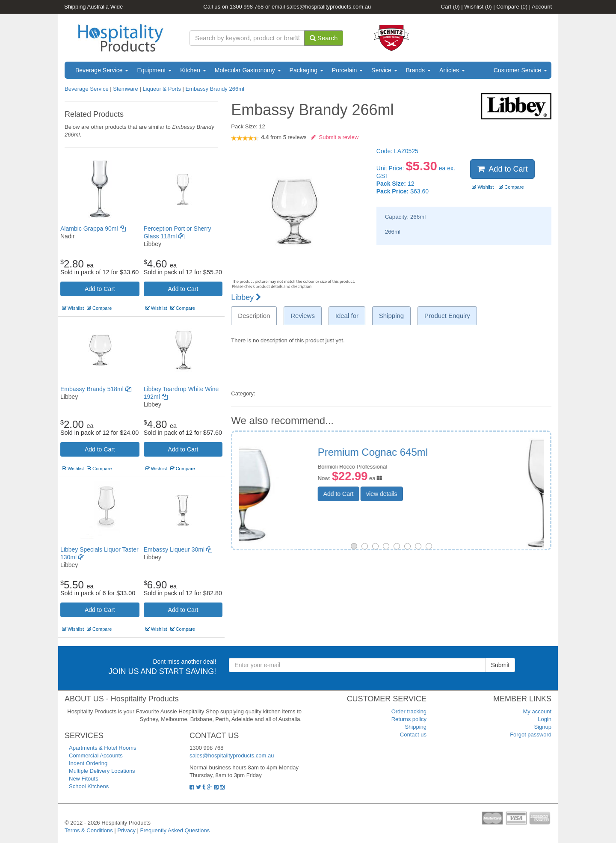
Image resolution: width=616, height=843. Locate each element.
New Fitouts (84, 779)
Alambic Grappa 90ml (93, 229)
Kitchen (193, 70)
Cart (450, 7)
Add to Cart (100, 289)
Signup (543, 727)
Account (542, 7)
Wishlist (478, 7)
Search (324, 38)
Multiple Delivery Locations (102, 771)
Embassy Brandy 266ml (215, 89)
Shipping (416, 727)
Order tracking (409, 711)
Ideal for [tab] (347, 316)
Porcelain (347, 70)
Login (545, 719)
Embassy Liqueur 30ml (178, 549)
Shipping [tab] (391, 316)
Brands (418, 70)
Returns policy (409, 719)
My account (537, 711)
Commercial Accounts (96, 755)
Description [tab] (254, 316)
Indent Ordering (88, 763)
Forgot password (531, 735)
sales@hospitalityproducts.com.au (329, 7)
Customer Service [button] (520, 70)
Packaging (307, 70)
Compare (512, 7)
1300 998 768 (247, 7)
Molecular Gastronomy (248, 70)
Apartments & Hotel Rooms (103, 748)
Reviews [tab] (303, 316)
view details (435, 494)
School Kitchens (89, 786)
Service (384, 70)
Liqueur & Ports (162, 89)
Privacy (126, 830)
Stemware (126, 89)
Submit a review (335, 137)
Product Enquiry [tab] (447, 316)
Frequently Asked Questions (175, 830)
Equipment (154, 70)
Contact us (413, 735)
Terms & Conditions (89, 830)
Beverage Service (102, 70)
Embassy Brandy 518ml (96, 389)
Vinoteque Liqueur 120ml (428, 452)
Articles (452, 70)
